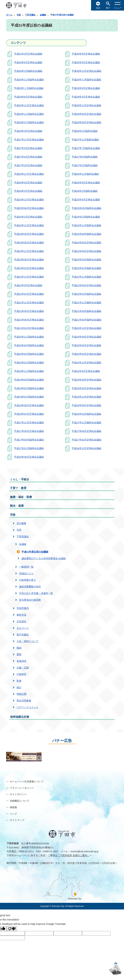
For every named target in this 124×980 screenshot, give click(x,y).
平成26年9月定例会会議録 (28, 182)
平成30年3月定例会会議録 (86, 62)
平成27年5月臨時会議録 (85, 157)
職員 (19, 648)
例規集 (13, 807)
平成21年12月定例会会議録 (29, 302)
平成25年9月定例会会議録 (86, 200)
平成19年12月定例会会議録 (86, 362)
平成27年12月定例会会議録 (29, 140)
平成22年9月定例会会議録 (28, 285)
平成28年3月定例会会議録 (28, 131)
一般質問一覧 (26, 567)
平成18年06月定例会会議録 (86, 405)
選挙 (19, 654)
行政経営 (21, 674)
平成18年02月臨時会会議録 (86, 414)
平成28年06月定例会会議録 (86, 122)
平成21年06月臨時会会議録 (86, 311)
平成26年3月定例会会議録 (28, 191)
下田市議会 (30, 15)
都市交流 (21, 615)
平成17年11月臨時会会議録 (86, 422)
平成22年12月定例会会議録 (29, 277)
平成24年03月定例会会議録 (86, 242)
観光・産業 (17, 506)
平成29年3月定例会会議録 (86, 97)
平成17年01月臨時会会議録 (29, 448)
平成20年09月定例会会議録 (86, 337)
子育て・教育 (18, 488)
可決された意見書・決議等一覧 (36, 593)
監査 (19, 681)
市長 (19, 530)
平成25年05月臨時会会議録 (86, 208)
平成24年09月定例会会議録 (29, 234)
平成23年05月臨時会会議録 (86, 260)
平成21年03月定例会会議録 (29, 328)
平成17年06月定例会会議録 (86, 431)
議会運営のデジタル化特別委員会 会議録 (44, 558)
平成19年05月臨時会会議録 (29, 388)
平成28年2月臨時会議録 (85, 131)
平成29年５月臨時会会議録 (86, 80)
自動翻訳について (20, 801)
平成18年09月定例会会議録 (29, 405)
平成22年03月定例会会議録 (29, 294)
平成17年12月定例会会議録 (29, 422)
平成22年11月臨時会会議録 (86, 277)
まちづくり (23, 628)
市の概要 (21, 523)
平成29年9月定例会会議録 (86, 88)
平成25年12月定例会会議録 (29, 200)
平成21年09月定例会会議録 (29, 311)
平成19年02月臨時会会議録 (29, 397)
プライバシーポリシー (22, 788)
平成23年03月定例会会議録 (29, 268)
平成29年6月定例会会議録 (28, 97)
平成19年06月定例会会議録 (86, 380)
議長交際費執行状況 (30, 587)
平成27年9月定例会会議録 (28, 148)
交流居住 (21, 621)
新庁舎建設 (23, 635)
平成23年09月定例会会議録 (86, 251)
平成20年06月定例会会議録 (86, 345)
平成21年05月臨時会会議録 (86, 320)
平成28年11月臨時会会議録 (29, 114)
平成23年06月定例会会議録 (29, 260)
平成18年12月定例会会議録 (86, 397)
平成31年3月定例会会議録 (28, 54)
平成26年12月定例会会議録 (29, 174)
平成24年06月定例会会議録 (29, 242)
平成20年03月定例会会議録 (86, 354)
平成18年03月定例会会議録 (29, 414)
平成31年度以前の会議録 (35, 552)
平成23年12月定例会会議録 (29, 251)
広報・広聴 (23, 668)
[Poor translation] (12, 929)
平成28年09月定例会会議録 (86, 114)
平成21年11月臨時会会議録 (86, 302)
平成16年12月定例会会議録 (86, 448)
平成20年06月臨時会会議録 (29, 345)
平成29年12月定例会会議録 (29, 105)
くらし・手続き (20, 479)
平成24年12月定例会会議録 (29, 225)
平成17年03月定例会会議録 (86, 440)
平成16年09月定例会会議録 (29, 457)
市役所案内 (23, 608)
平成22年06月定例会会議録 (86, 285)
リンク (13, 814)
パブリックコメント (28, 707)
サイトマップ (17, 820)
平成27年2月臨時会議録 (85, 165)
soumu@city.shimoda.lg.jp (84, 851)
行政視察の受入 (28, 580)
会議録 (43, 15)
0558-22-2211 (26, 851)
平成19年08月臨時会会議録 (29, 380)
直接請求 (21, 661)
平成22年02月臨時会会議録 (86, 294)
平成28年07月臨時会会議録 (29, 122)
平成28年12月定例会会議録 (86, 105)
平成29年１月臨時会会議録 (29, 88)
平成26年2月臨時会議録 (85, 191)
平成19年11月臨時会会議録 (29, 371)
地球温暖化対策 (20, 717)
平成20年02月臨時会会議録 (29, 362)
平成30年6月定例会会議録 (28, 62)
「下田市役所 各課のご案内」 (74, 855)
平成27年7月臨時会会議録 (86, 148)
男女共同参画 (24, 701)
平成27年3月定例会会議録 (28, 165)
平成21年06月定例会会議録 (29, 320)
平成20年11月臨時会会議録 (29, 337)
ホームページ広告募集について (27, 781)
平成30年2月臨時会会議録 (28, 71)
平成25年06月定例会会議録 (29, 208)
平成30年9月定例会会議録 (86, 54)
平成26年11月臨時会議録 (85, 174)
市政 (19, 15)
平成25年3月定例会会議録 (28, 217)
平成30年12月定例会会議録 (86, 71)
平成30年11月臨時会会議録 (29, 80)
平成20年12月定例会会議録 (86, 328)
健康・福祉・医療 (21, 497)
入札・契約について (28, 641)
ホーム (9, 15)
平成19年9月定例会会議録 (86, 371)
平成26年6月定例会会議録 (86, 182)
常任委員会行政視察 (30, 600)
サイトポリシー (18, 794)
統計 (19, 687)
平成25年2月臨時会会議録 (86, 217)
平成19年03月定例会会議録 (86, 388)
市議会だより (26, 573)
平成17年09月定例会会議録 (29, 431)
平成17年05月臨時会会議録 (29, 440)
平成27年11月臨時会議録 (85, 140)
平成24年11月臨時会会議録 (86, 225)
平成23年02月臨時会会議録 (86, 268)
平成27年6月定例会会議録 (28, 157)
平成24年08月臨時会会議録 (86, 234)
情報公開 (21, 694)
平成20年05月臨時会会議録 (29, 354)
